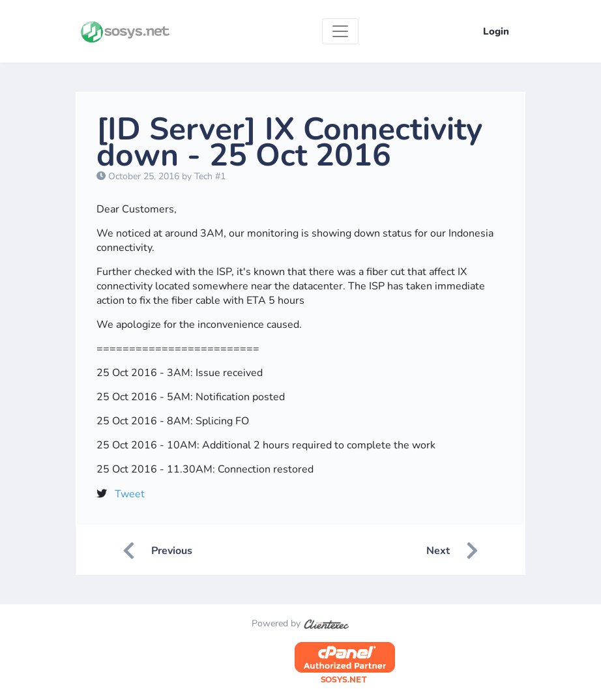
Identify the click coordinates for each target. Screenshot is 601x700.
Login (496, 31)
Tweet (130, 494)
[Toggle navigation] (340, 31)
